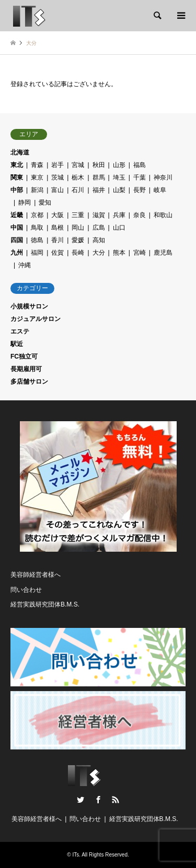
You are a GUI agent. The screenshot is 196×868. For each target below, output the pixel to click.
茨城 (57, 177)
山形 (119, 165)
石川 (78, 190)
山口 (119, 228)
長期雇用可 (26, 369)
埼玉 (119, 177)
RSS (116, 800)
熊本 (119, 253)
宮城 (78, 165)
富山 (57, 190)
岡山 (78, 228)
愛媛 (78, 240)
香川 (57, 240)
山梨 (119, 190)
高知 (99, 240)
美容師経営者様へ (36, 575)
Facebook (98, 800)
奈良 (140, 215)
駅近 (17, 344)
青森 (37, 165)
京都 (37, 215)
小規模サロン (29, 306)
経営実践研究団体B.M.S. (45, 604)
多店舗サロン (29, 382)
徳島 (37, 240)
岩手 (57, 165)
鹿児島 (163, 253)
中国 (17, 228)
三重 (78, 215)
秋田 (99, 165)
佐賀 (57, 253)
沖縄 (25, 265)
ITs (76, 855)
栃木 (78, 177)
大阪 (57, 215)
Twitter (80, 800)
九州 (17, 253)
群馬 (99, 177)
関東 (17, 177)
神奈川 (163, 177)
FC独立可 (24, 356)
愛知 (45, 203)
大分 (99, 253)
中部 (17, 190)
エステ (20, 331)
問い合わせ (26, 590)
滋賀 (99, 215)
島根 (57, 228)
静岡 (25, 203)
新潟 (37, 190)
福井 (99, 190)
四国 (17, 240)
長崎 (78, 253)
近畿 (17, 215)
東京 (37, 177)
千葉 (140, 177)
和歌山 (163, 215)
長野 (140, 190)
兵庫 (119, 215)
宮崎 (140, 253)
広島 (99, 228)
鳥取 (37, 228)
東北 (17, 165)
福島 (140, 165)
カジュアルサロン (36, 319)
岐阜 (160, 190)
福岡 (37, 253)
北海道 (20, 152)
